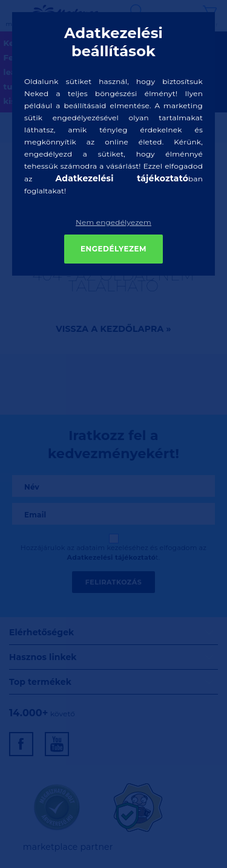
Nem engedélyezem (113, 222)
